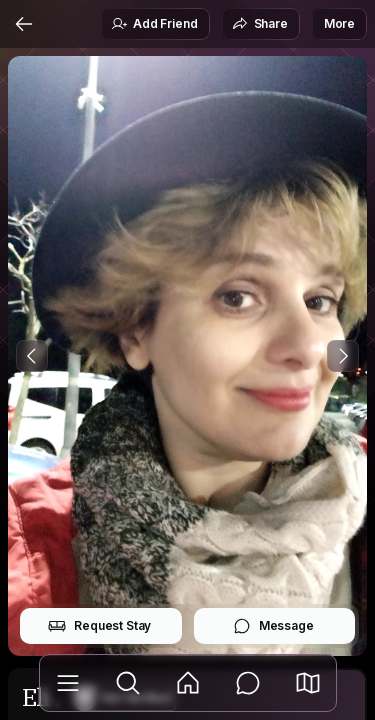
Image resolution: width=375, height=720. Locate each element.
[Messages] (248, 683)
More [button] (339, 23)
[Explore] (128, 683)
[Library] (68, 683)
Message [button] (273, 626)
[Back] (24, 24)
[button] (308, 683)
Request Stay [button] (99, 626)
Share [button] (260, 24)
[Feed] (188, 683)
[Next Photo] (343, 356)
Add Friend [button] (154, 24)
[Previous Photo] (32, 356)
